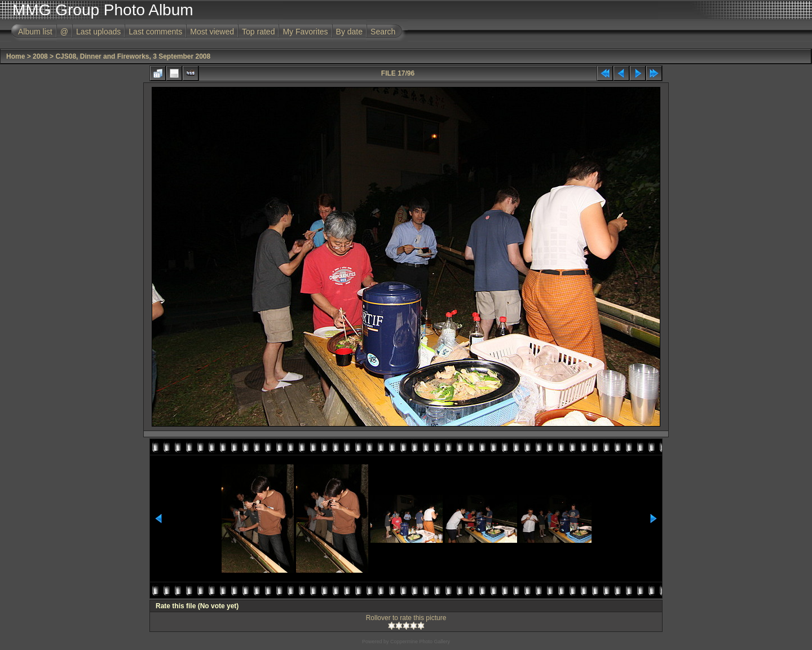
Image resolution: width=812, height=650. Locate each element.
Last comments (155, 32)
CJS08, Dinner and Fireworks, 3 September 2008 (133, 56)
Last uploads (98, 32)
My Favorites (305, 32)
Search (383, 32)
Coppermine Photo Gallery (420, 642)
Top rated (258, 32)
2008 (40, 56)
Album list (35, 32)
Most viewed (212, 32)
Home (16, 56)
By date (349, 32)
